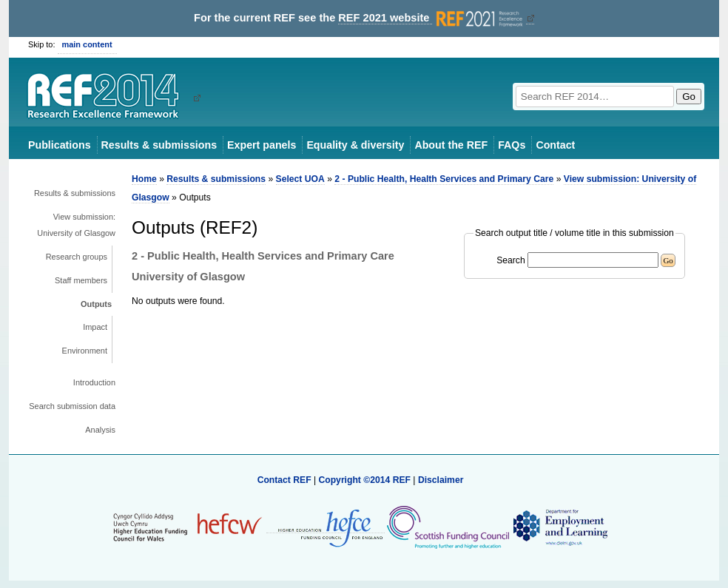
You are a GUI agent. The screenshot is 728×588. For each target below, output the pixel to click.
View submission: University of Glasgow (76, 225)
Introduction (94, 382)
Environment (85, 351)
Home (144, 179)
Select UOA (300, 179)
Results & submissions (159, 145)
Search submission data (72, 406)
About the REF (451, 145)
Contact (555, 145)
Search (511, 260)
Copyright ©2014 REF (365, 480)
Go (689, 97)
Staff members (81, 280)
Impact (95, 327)
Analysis (100, 430)
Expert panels (262, 145)
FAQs (512, 145)
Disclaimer (441, 480)
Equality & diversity (355, 145)
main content (87, 44)
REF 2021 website (432, 18)
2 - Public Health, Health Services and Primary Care (444, 179)
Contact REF (284, 480)
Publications (60, 145)
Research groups (77, 257)
